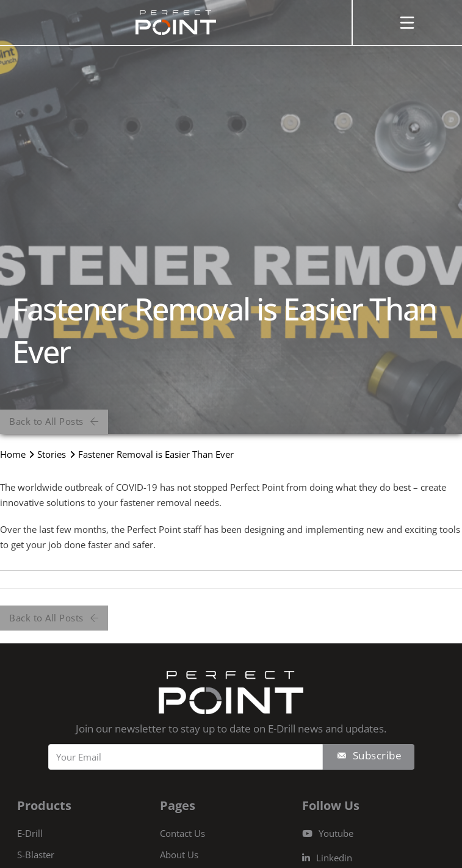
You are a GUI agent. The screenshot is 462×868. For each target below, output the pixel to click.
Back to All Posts (54, 421)
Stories (52, 454)
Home (13, 454)
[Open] (407, 23)
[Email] (186, 757)
